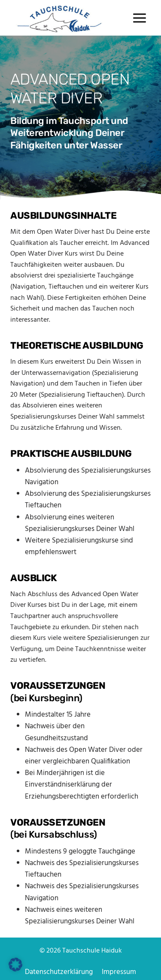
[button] (15, 965)
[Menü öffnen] (139, 18)
